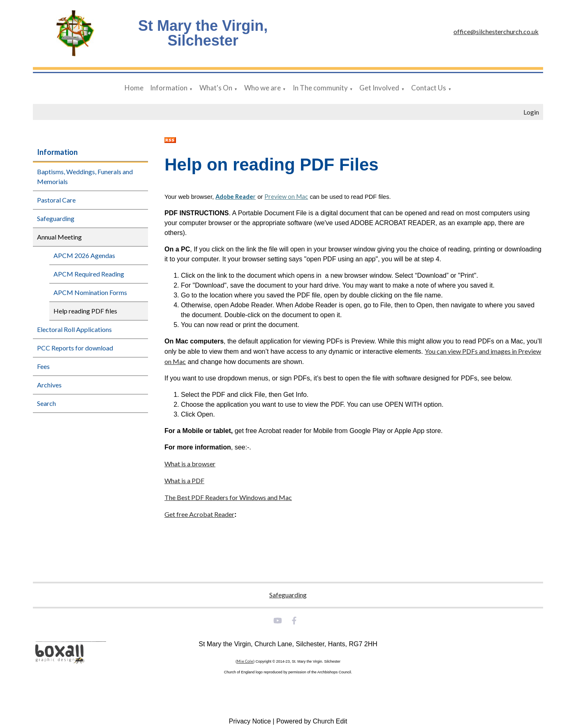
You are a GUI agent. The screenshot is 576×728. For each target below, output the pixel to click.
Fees (43, 366)
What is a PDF (184, 480)
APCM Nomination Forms (90, 292)
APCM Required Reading (89, 274)
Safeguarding (56, 218)
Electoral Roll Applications (74, 329)
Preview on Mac (287, 197)
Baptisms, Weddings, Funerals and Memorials (85, 176)
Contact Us (429, 88)
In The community (320, 88)
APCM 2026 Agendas (84, 255)
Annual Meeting (59, 237)
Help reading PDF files (85, 311)
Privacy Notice (250, 721)
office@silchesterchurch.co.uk (496, 31)
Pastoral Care (56, 200)
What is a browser (190, 464)
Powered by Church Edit (312, 721)
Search (46, 403)
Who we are (263, 88)
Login (531, 112)
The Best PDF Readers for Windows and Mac (228, 497)
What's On (216, 88)
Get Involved (379, 88)
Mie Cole (245, 661)
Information (169, 88)
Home (134, 88)
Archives (49, 385)
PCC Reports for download (75, 348)
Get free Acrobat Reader (199, 514)
